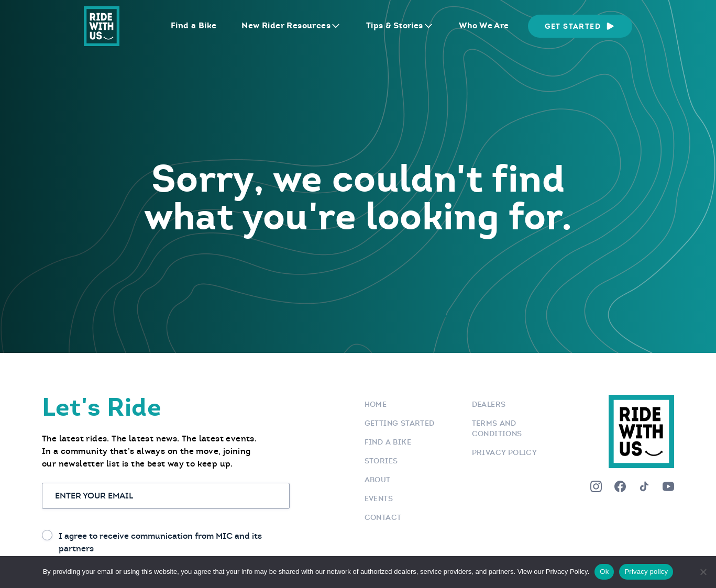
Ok (604, 572)
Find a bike (388, 442)
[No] (703, 572)
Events (379, 498)
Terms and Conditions (497, 428)
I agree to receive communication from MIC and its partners (160, 542)
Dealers (489, 404)
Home (376, 404)
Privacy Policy (505, 452)
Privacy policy (646, 572)
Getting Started (400, 423)
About (378, 480)
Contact (383, 517)
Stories (381, 461)
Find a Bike (194, 25)
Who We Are (484, 25)
